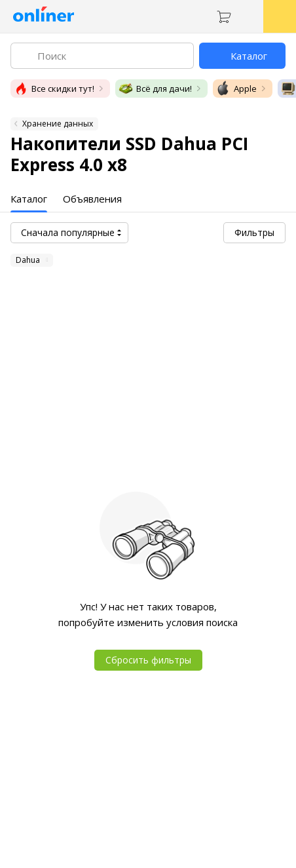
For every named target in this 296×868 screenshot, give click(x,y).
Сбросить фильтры (148, 660)
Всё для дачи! (155, 89)
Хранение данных (58, 124)
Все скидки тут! (54, 89)
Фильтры (254, 232)
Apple (236, 89)
